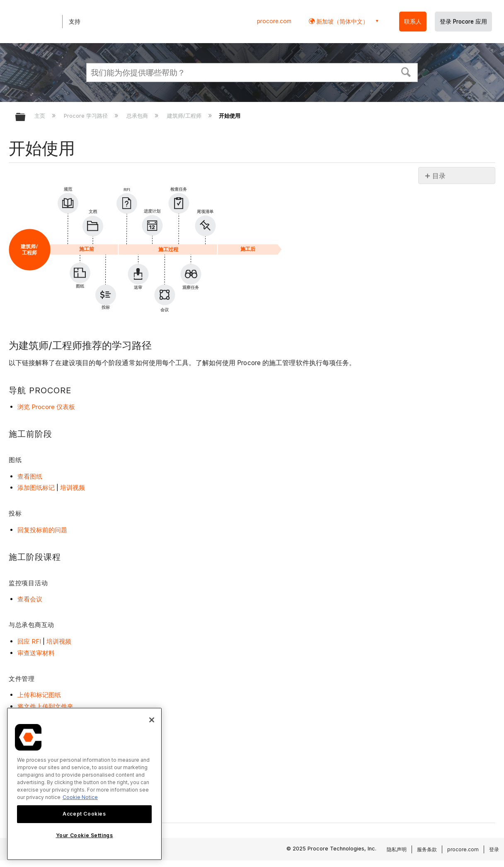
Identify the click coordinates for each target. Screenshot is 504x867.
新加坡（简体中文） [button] (342, 21)
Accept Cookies (84, 814)
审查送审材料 (36, 653)
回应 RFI (29, 641)
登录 (494, 849)
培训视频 (73, 488)
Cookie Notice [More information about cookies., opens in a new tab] (80, 797)
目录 (439, 176)
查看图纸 (30, 476)
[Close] (152, 720)
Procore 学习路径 (87, 116)
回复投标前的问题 (42, 530)
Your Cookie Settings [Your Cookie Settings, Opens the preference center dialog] (85, 835)
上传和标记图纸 (39, 695)
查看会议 (30, 599)
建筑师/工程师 (185, 116)
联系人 (413, 22)
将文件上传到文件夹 (45, 706)
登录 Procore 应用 (463, 22)
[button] (406, 71)
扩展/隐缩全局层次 (26, 117)
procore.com (274, 21)
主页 (41, 116)
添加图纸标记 (36, 488)
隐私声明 (397, 849)
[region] (84, 784)
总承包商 (138, 116)
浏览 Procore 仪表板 (46, 407)
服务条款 (427, 849)
